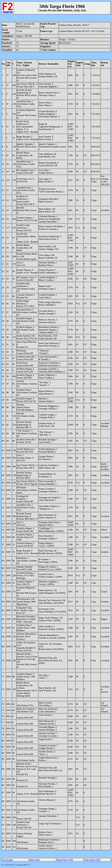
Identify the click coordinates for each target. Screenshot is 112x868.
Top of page (7, 860)
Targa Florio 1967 (92, 860)
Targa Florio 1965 (65, 860)
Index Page (34, 860)
